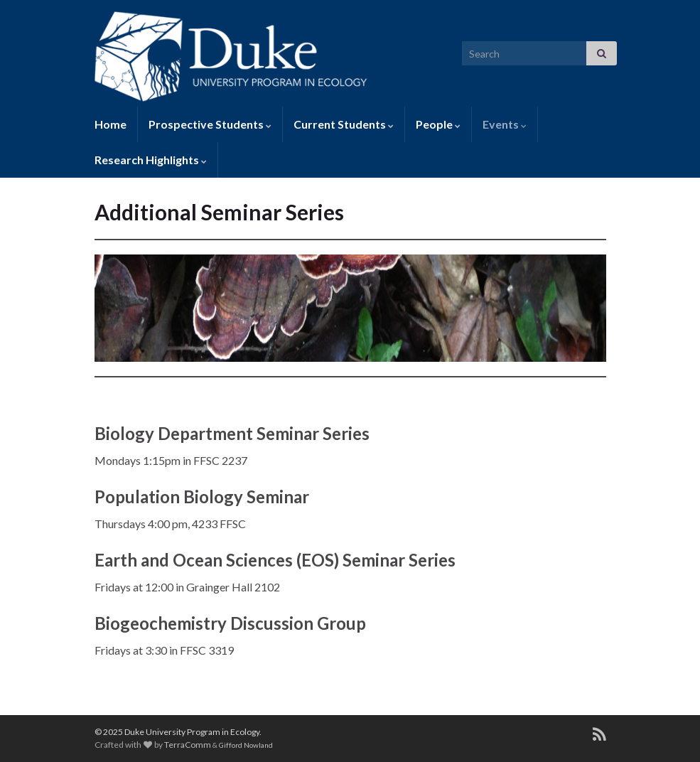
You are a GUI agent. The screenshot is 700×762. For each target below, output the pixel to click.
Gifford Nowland (246, 745)
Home (111, 124)
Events (505, 124)
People (438, 124)
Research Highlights (151, 160)
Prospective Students (210, 124)
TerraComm (188, 745)
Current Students (344, 124)
